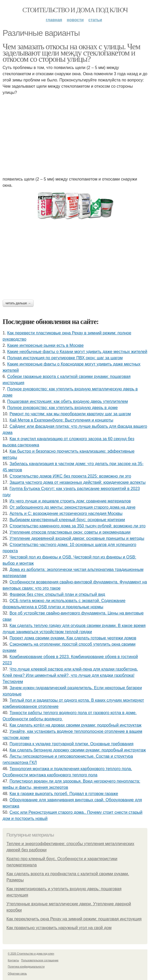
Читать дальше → (18, 303)
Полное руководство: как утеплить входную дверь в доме (62, 408)
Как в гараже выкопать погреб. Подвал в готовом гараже (64, 794)
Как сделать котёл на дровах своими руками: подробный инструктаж (76, 725)
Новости (75, 20)
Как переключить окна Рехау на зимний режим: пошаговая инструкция (74, 919)
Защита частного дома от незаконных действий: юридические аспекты (78, 482)
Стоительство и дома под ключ (75, 10)
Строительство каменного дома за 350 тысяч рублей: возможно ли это (78, 526)
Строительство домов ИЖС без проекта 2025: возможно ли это (70, 476)
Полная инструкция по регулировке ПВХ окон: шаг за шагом (65, 358)
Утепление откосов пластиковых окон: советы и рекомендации (70, 532)
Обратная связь (17, 974)
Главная (54, 20)
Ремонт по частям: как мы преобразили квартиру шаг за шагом (70, 414)
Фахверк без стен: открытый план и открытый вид (57, 594)
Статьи (95, 20)
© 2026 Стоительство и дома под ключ (31, 954)
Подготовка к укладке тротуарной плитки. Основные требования (72, 744)
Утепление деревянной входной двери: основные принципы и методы (77, 538)
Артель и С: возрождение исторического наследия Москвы (66, 513)
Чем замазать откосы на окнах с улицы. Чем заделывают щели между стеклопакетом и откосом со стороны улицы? (71, 53)
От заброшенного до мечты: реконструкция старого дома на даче (73, 507)
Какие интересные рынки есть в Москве (45, 345)
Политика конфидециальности (26, 967)
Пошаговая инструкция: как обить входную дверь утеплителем (68, 401)
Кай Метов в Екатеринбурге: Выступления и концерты (62, 420)
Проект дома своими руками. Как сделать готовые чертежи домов (73, 638)
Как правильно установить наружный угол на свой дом (59, 928)
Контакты (13, 960)
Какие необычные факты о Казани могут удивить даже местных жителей (77, 352)
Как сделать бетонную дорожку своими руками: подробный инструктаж (78, 750)
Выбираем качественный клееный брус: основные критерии (67, 520)
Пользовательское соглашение (40, 960)
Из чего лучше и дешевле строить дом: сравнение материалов (70, 501)
